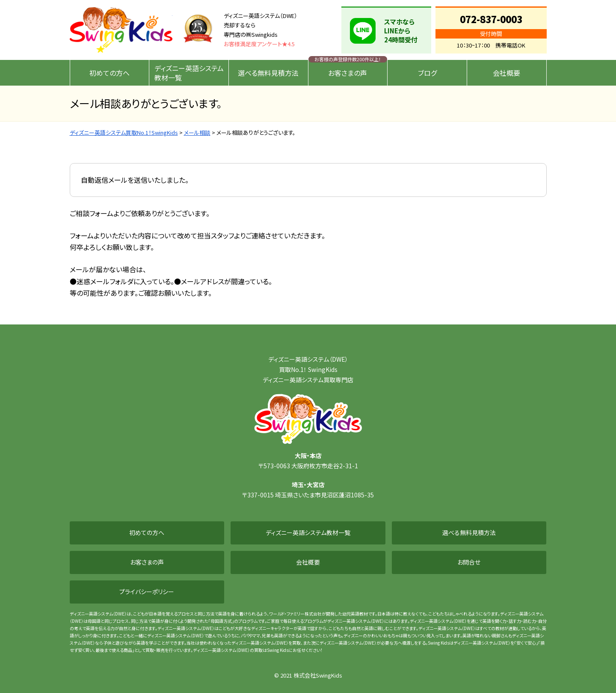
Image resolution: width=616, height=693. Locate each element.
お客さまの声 (348, 73)
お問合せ (469, 562)
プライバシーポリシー (147, 592)
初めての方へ (110, 73)
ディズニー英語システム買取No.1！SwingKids (121, 30)
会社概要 (506, 73)
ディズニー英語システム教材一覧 (189, 73)
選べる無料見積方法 (268, 73)
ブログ (427, 73)
